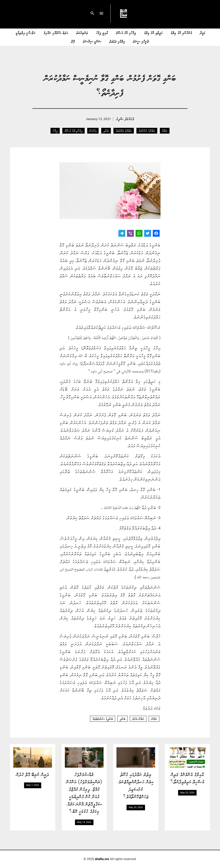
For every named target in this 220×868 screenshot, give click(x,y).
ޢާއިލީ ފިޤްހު (102, 33)
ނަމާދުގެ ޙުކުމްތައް (147, 131)
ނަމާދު (165, 131)
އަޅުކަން (93, 131)
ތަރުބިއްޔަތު (82, 33)
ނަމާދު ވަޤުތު (138, 719)
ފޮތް (73, 41)
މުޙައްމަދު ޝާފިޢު (125, 119)
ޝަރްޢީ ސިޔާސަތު (92, 41)
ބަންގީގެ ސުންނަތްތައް (103, 719)
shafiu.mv (102, 859)
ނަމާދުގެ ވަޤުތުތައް (124, 131)
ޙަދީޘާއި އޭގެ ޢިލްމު (154, 33)
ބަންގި (106, 131)
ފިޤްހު (55, 131)
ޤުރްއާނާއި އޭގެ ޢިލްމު (181, 33)
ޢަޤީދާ (203, 33)
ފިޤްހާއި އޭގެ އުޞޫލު (126, 33)
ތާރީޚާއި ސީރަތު (141, 41)
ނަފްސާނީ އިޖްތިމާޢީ (26, 33)
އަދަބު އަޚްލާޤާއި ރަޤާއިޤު (56, 33)
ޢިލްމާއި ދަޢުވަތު (117, 41)
